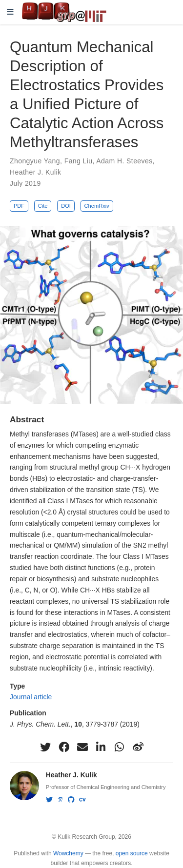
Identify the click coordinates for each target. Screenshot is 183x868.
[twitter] (45, 747)
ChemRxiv (97, 206)
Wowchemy (68, 853)
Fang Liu (79, 161)
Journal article (31, 697)
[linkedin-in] (101, 747)
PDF (19, 206)
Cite (43, 206)
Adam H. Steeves (124, 161)
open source (132, 853)
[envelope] (82, 747)
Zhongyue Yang (35, 161)
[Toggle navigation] (10, 12)
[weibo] (138, 747)
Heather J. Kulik (36, 172)
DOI (66, 206)
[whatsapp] (120, 747)
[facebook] (64, 747)
